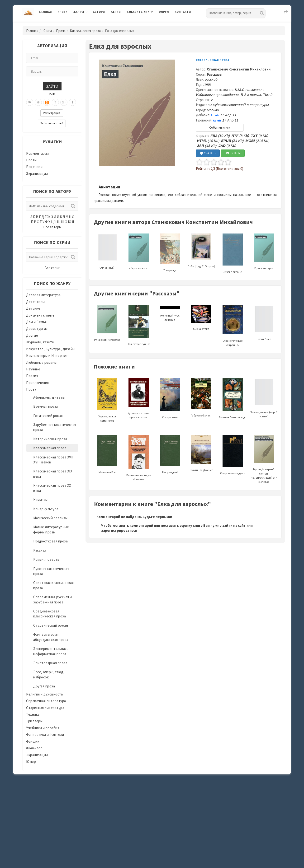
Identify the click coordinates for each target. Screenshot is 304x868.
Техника (33, 714)
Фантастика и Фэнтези (45, 735)
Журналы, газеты (40, 342)
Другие (32, 335)
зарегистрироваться (119, 530)
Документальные (40, 315)
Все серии (52, 268)
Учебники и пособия (43, 728)
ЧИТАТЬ (233, 153)
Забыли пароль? (52, 123)
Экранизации (37, 174)
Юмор (31, 762)
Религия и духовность (45, 694)
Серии (116, 12)
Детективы (36, 302)
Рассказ (40, 550)
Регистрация (52, 113)
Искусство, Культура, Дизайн (50, 349)
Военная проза (46, 406)
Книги (63, 12)
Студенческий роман (51, 625)
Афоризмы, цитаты (49, 397)
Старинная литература (45, 708)
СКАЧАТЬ (208, 153)
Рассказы (215, 74)
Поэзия (32, 376)
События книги (220, 128)
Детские (33, 308)
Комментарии (38, 153)
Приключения (38, 383)
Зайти (52, 86)
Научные (33, 369)
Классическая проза (85, 31)
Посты (31, 160)
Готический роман (48, 416)
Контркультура (46, 509)
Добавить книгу (140, 12)
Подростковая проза (50, 541)
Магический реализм (50, 518)
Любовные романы (41, 362)
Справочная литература (46, 701)
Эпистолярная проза (50, 663)
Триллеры (34, 721)
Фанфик (33, 741)
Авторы (99, 12)
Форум (164, 12)
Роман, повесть (46, 559)
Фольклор (34, 748)
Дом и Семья (36, 322)
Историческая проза (50, 439)
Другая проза (44, 686)
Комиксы (40, 500)
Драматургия (37, 329)
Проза (61, 31)
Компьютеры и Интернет (47, 356)
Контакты (183, 12)
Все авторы (52, 227)
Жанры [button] (79, 12)
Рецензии (34, 167)
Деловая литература (43, 295)
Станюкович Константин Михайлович (239, 69)
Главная (45, 12)
